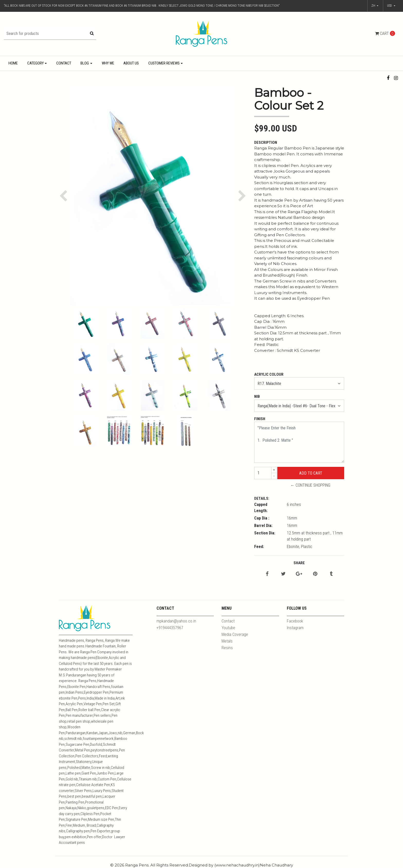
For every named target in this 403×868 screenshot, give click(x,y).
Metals (227, 641)
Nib (257, 397)
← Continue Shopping (310, 485)
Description (266, 143)
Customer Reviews (164, 63)
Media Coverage (235, 634)
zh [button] (374, 6)
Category (35, 63)
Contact (64, 63)
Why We (108, 63)
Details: (262, 498)
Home (13, 63)
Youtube (228, 628)
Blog (85, 63)
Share (299, 563)
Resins (227, 648)
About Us (131, 63)
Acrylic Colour (269, 374)
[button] (391, 6)
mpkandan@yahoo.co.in (176, 621)
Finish (260, 419)
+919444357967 (170, 628)
